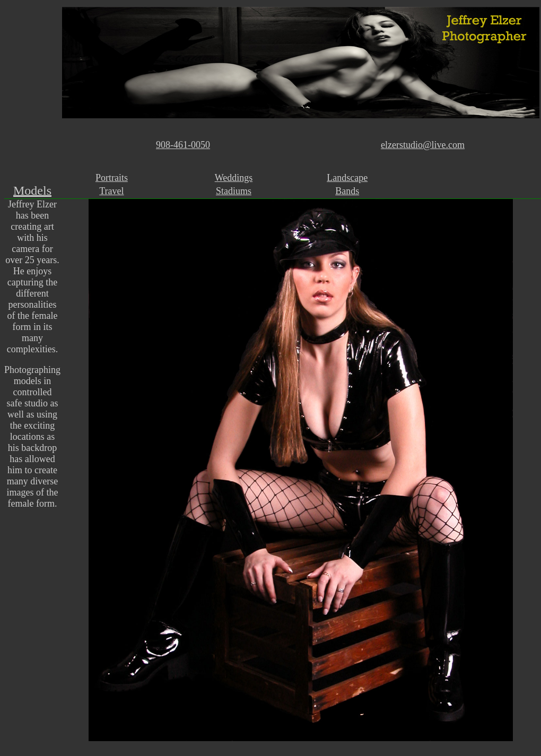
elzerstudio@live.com (423, 145)
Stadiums (234, 191)
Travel (111, 191)
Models (32, 190)
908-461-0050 (183, 145)
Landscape (347, 178)
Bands (347, 191)
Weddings (234, 178)
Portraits (112, 178)
